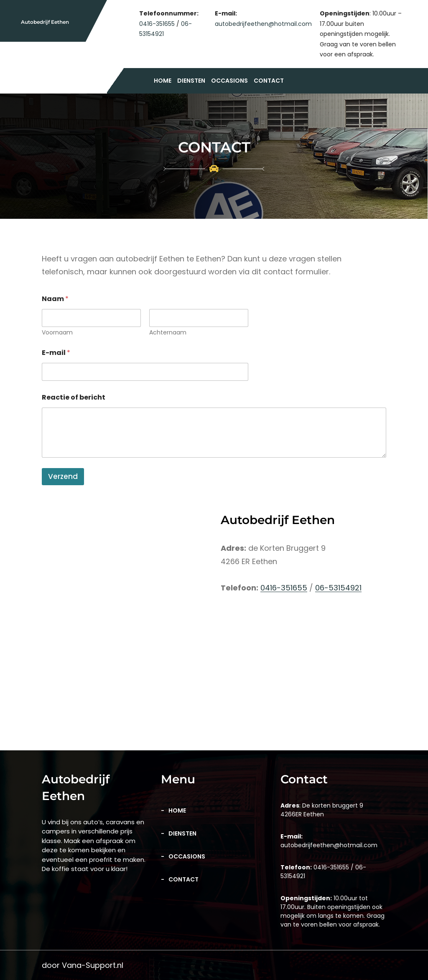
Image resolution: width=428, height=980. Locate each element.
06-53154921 (338, 588)
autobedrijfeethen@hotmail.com (263, 24)
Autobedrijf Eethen (45, 22)
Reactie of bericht (74, 397)
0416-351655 (157, 24)
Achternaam (168, 333)
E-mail (56, 353)
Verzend (63, 476)
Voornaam (57, 333)
